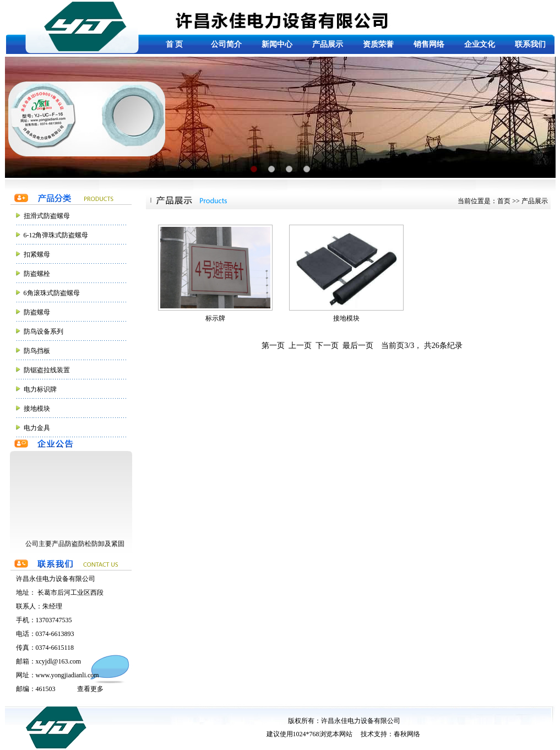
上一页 (300, 346)
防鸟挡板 (37, 351)
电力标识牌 (40, 389)
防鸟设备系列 (44, 331)
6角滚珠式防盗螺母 (52, 293)
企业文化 (480, 44)
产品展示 (328, 44)
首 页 (175, 44)
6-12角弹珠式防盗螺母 (56, 235)
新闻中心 (277, 44)
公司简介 (226, 44)
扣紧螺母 (37, 254)
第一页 (273, 346)
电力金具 (37, 428)
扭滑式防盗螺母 (47, 216)
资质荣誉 (378, 44)
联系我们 (530, 44)
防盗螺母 (37, 312)
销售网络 (429, 44)
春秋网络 (407, 734)
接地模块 (37, 409)
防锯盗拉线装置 (47, 370)
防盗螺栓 (37, 274)
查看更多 (90, 689)
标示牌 (215, 273)
